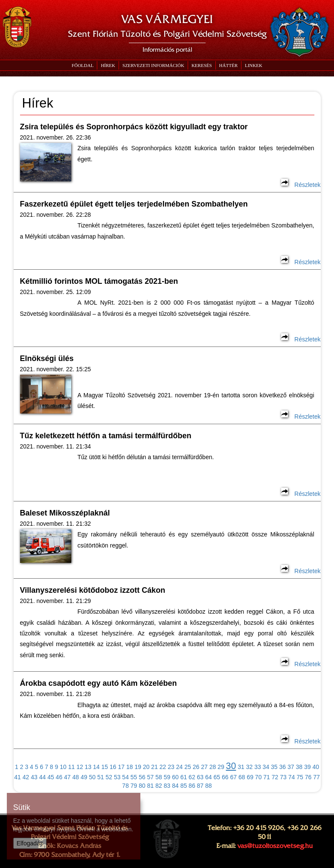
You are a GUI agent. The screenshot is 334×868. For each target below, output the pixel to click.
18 (130, 767)
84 (175, 786)
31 (241, 767)
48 (76, 777)
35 (274, 767)
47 (67, 777)
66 (225, 777)
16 (113, 767)
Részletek (301, 185)
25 (188, 767)
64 (209, 777)
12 (80, 767)
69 (250, 777)
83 (167, 786)
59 (167, 777)
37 (291, 767)
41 (17, 777)
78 (125, 786)
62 (192, 777)
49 (84, 777)
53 (117, 777)
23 (171, 767)
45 (51, 777)
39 (308, 767)
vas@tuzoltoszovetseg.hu (275, 846)
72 (275, 777)
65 (217, 777)
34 (266, 767)
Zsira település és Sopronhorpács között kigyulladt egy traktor (134, 127)
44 (43, 777)
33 (258, 767)
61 (184, 777)
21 (154, 767)
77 (317, 777)
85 (184, 786)
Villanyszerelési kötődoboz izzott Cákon (93, 590)
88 (209, 786)
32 (250, 767)
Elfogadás (30, 843)
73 (283, 777)
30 (231, 766)
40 (316, 767)
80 (142, 786)
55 (134, 777)
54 (125, 777)
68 (242, 777)
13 (88, 767)
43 (34, 777)
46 (59, 777)
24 (180, 767)
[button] (153, 65)
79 (134, 786)
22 (163, 767)
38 (299, 767)
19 (138, 767)
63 (200, 777)
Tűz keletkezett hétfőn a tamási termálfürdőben (106, 436)
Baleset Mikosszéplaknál (65, 513)
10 (63, 767)
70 (258, 777)
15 (105, 767)
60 (175, 777)
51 (101, 777)
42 (26, 777)
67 (233, 777)
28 (213, 767)
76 (308, 777)
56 (142, 777)
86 (192, 786)
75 (300, 777)
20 (146, 767)
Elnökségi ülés (47, 358)
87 (200, 786)
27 (204, 767)
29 (221, 767)
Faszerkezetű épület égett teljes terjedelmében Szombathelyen (134, 204)
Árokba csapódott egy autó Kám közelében (99, 683)
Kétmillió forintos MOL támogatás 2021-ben (99, 281)
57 (151, 777)
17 (121, 767)
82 (159, 786)
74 (292, 777)
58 (159, 777)
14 (96, 767)
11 (72, 767)
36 (283, 767)
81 (151, 786)
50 (92, 777)
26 (196, 767)
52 (109, 777)
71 (267, 777)
